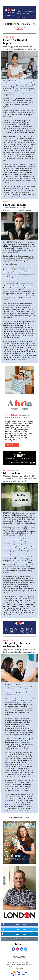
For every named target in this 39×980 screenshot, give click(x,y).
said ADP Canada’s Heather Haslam (21, 133)
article (28, 306)
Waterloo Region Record (23, 174)
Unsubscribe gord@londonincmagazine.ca (20, 962)
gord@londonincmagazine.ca (22, 967)
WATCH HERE (12, 445)
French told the (20, 286)
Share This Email (21, 925)
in (15, 760)
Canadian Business (22, 760)
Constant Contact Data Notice (24, 965)
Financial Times (20, 306)
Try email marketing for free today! (19, 977)
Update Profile (11, 965)
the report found (27, 541)
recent (12, 306)
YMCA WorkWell (10, 137)
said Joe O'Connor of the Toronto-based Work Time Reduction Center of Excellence (19, 605)
